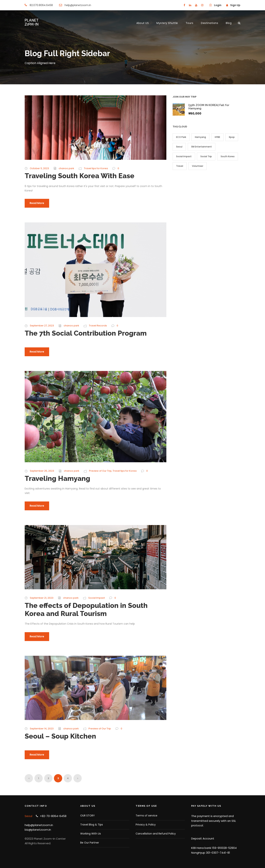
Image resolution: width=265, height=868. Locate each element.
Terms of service (146, 816)
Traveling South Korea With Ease (79, 176)
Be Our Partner (90, 843)
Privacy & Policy (146, 825)
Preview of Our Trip (100, 471)
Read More (37, 203)
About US (143, 23)
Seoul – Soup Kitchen (60, 736)
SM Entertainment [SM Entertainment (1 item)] (202, 147)
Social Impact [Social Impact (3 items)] (184, 156)
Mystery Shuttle (167, 23)
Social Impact (97, 598)
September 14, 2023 (42, 729)
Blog (229, 23)
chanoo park (66, 168)
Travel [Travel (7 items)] (180, 166)
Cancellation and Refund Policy (156, 834)
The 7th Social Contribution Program (86, 333)
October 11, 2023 (39, 168)
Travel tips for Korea (96, 168)
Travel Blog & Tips (92, 825)
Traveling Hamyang (57, 478)
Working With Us (91, 834)
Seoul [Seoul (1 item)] (179, 147)
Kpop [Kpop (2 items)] (232, 137)
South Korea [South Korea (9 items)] (228, 156)
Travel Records (98, 326)
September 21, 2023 (42, 598)
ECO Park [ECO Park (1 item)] (181, 137)
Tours (190, 23)
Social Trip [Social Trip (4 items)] (206, 156)
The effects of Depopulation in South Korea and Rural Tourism (86, 610)
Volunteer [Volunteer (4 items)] (198, 166)
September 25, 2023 (42, 471)
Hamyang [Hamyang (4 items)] (200, 137)
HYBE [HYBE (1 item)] (217, 137)
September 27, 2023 (42, 326)
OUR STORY (88, 816)
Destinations (210, 23)
